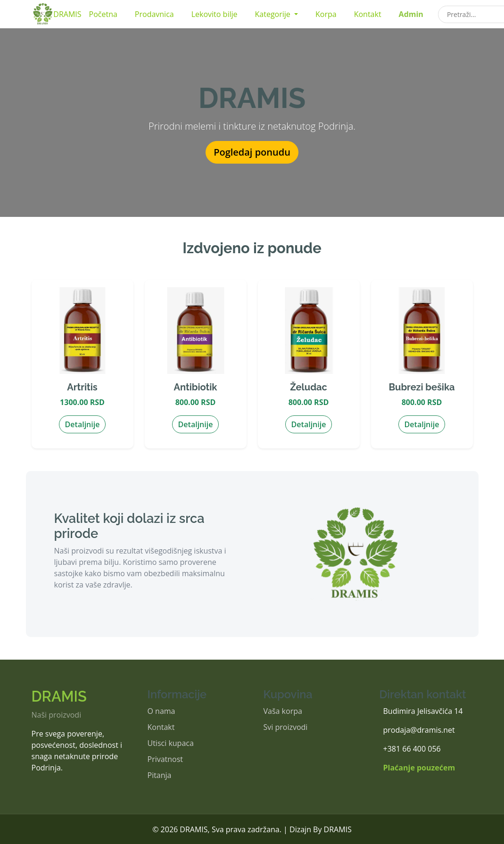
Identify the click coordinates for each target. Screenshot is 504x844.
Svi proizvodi (286, 727)
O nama (161, 711)
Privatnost (165, 759)
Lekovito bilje (215, 14)
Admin (411, 14)
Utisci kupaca (171, 743)
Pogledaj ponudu (252, 152)
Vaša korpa (283, 711)
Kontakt (368, 14)
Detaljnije (83, 424)
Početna (103, 14)
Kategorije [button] (274, 14)
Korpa (326, 14)
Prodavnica (154, 14)
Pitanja (160, 775)
